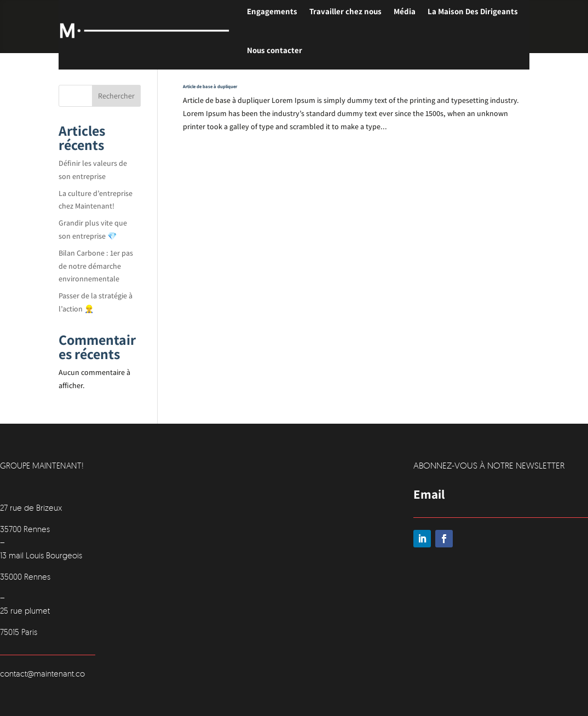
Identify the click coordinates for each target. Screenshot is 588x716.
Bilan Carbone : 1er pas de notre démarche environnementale (96, 266)
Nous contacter (275, 50)
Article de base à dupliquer (210, 86)
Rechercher (116, 96)
